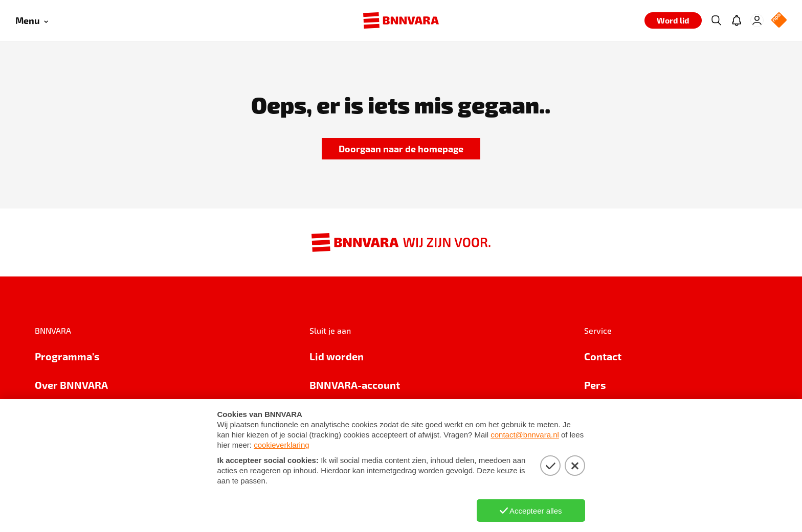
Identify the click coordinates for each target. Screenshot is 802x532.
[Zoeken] (716, 20)
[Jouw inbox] (737, 20)
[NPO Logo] (779, 21)
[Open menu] (32, 21)
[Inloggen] (757, 20)
